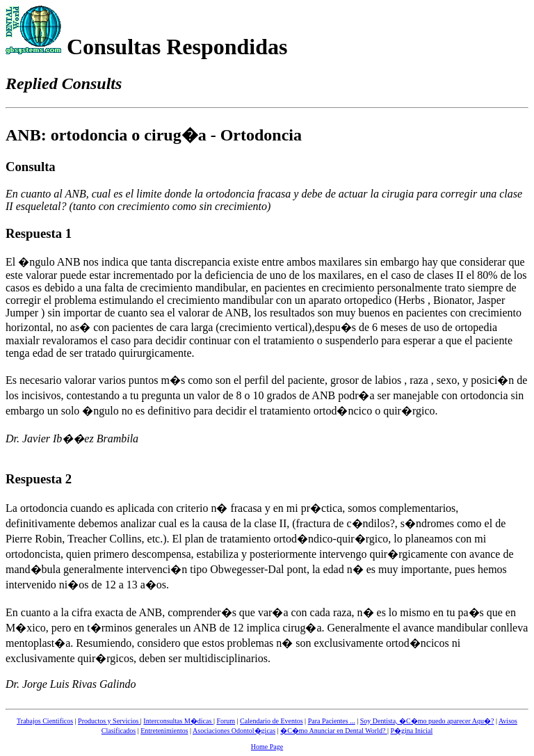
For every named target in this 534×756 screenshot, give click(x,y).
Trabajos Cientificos (45, 721)
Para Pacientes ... (332, 721)
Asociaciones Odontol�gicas (234, 731)
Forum (226, 721)
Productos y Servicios (109, 721)
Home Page (267, 747)
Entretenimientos (164, 731)
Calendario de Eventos (272, 721)
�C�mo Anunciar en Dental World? (334, 731)
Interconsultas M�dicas (178, 721)
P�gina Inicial (411, 731)
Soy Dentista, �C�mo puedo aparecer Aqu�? (427, 721)
